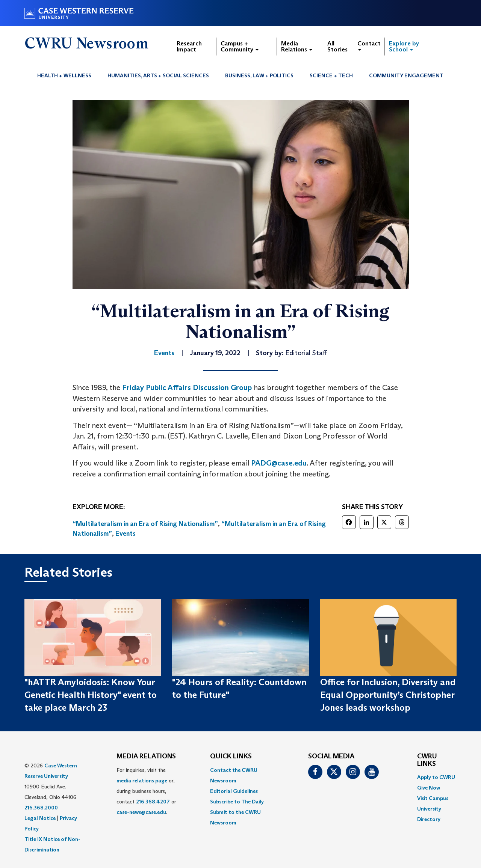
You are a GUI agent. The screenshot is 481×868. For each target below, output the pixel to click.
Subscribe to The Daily (237, 802)
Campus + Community (240, 46)
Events (126, 533)
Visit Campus (433, 798)
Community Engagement (406, 75)
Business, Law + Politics (259, 75)
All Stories (337, 46)
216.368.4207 (153, 802)
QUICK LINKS (231, 756)
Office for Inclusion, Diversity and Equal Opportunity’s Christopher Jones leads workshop (388, 695)
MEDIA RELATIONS (146, 756)
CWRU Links (427, 760)
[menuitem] (64, 75)
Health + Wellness (64, 75)
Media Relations (297, 46)
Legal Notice (40, 818)
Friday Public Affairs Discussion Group (187, 387)
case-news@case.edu (141, 812)
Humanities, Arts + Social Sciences (158, 75)
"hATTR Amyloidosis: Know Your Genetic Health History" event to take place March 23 (91, 695)
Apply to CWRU (436, 777)
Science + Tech (331, 75)
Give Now (429, 788)
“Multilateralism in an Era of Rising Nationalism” (145, 524)
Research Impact (189, 46)
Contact (369, 45)
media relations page (142, 781)
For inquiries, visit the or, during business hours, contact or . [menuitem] (146, 791)
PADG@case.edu (279, 463)
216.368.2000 (41, 808)
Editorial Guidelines (234, 791)
